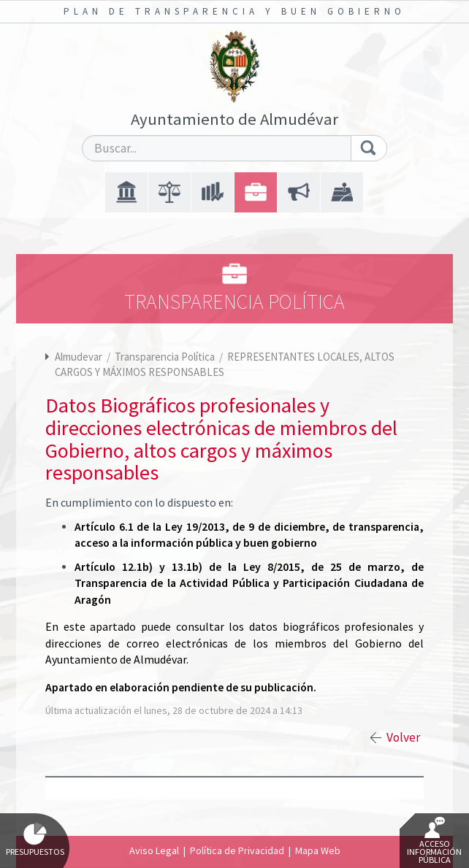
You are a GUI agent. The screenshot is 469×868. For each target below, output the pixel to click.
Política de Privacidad (237, 850)
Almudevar (79, 357)
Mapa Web (318, 850)
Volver (403, 737)
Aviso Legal (154, 850)
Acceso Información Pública (434, 841)
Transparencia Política (166, 357)
